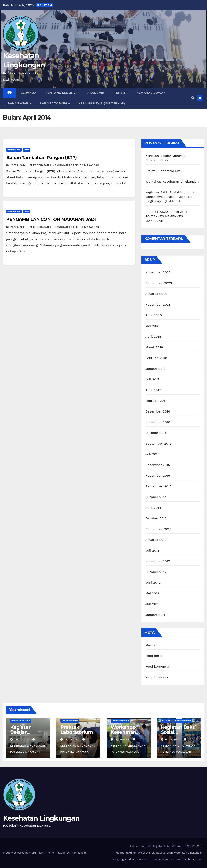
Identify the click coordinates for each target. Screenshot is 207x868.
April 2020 (154, 315)
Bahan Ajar (18, 103)
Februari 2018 (156, 358)
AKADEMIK (96, 93)
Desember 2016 (158, 411)
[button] (193, 98)
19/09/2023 (173, 739)
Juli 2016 (152, 454)
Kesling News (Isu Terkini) (102, 103)
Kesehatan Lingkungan (41, 818)
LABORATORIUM (54, 103)
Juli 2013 (152, 550)
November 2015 (158, 476)
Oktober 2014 (156, 497)
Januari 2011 (155, 615)
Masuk (150, 645)
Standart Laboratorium (153, 859)
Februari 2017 (156, 401)
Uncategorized (120, 721)
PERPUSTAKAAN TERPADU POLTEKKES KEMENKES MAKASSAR (166, 216)
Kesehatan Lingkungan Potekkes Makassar (64, 165)
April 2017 (153, 390)
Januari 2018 (156, 369)
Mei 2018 (152, 326)
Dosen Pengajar (21, 721)
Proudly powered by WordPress (23, 853)
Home (134, 846)
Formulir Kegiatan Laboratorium (161, 846)
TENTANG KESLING (61, 93)
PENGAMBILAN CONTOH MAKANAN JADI (51, 219)
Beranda (29, 93)
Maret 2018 (154, 347)
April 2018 (153, 337)
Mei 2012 (152, 593)
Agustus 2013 (156, 540)
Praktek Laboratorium (163, 171)
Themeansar (78, 853)
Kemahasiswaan (152, 93)
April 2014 (153, 508)
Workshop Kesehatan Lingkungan (172, 182)
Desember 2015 (158, 465)
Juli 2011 (152, 604)
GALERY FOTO (193, 846)
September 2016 (158, 443)
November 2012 (158, 561)
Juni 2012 (153, 583)
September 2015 (158, 486)
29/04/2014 (18, 165)
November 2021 (158, 304)
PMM (26, 150)
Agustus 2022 (156, 294)
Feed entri (154, 656)
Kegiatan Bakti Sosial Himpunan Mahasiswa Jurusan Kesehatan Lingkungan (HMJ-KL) (171, 197)
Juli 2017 (152, 379)
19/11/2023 (22, 739)
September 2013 (158, 529)
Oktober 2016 (156, 433)
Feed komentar (157, 666)
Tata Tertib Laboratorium (187, 859)
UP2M (121, 93)
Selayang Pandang (124, 859)
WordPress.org (157, 677)
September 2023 (159, 283)
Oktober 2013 (156, 518)
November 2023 (158, 272)
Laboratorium (70, 721)
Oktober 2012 (156, 572)
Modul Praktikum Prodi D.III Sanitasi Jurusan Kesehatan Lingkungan (159, 853)
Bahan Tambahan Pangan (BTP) (41, 158)
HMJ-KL (166, 721)
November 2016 (158, 422)
